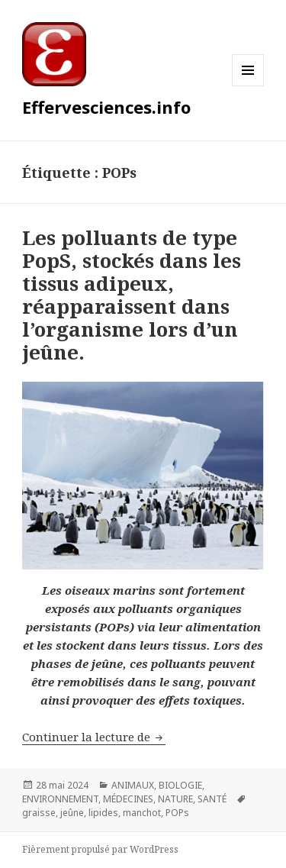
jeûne (72, 813)
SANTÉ (212, 799)
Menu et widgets (248, 86)
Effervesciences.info (106, 107)
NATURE (175, 799)
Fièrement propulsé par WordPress (100, 849)
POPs (177, 813)
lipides (103, 813)
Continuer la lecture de (94, 737)
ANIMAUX (133, 785)
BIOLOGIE (180, 785)
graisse (39, 813)
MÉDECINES (128, 799)
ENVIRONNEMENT (60, 799)
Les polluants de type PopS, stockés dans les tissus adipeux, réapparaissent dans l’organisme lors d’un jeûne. (132, 295)
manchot (142, 813)
